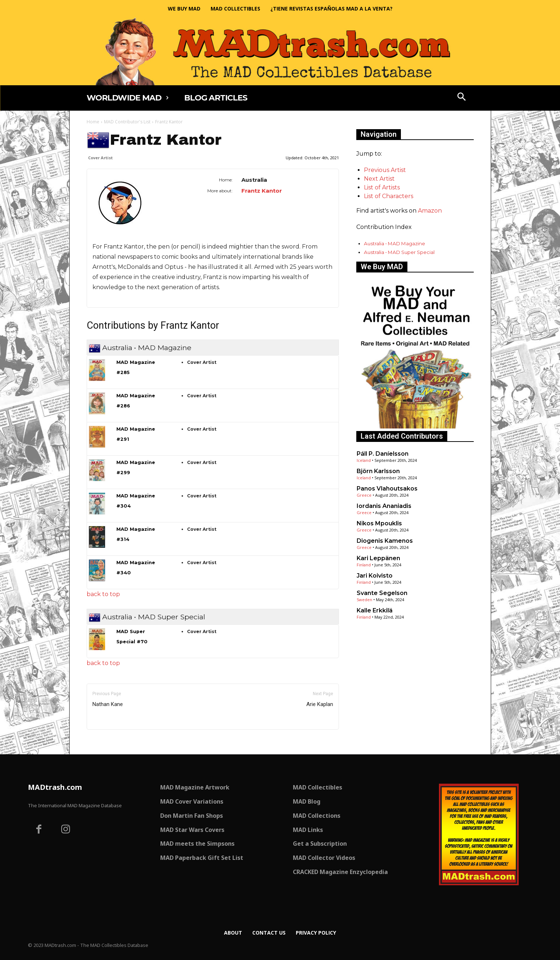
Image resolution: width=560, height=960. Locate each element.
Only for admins (112, 742)
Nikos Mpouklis (379, 523)
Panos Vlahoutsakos (387, 489)
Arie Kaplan (320, 704)
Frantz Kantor (262, 191)
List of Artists (382, 187)
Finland (364, 565)
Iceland (364, 460)
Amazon (430, 211)
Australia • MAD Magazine (395, 243)
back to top (103, 594)
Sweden (364, 600)
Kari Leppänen (378, 558)
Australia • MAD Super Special (399, 252)
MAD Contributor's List (127, 122)
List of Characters (389, 196)
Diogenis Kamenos (385, 541)
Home (93, 122)
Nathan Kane (108, 704)
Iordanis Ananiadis (384, 506)
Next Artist (379, 179)
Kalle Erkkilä (375, 610)
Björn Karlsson (378, 471)
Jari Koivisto (375, 576)
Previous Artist (385, 170)
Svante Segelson (382, 593)
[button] (461, 98)
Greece (364, 495)
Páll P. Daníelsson (383, 454)
